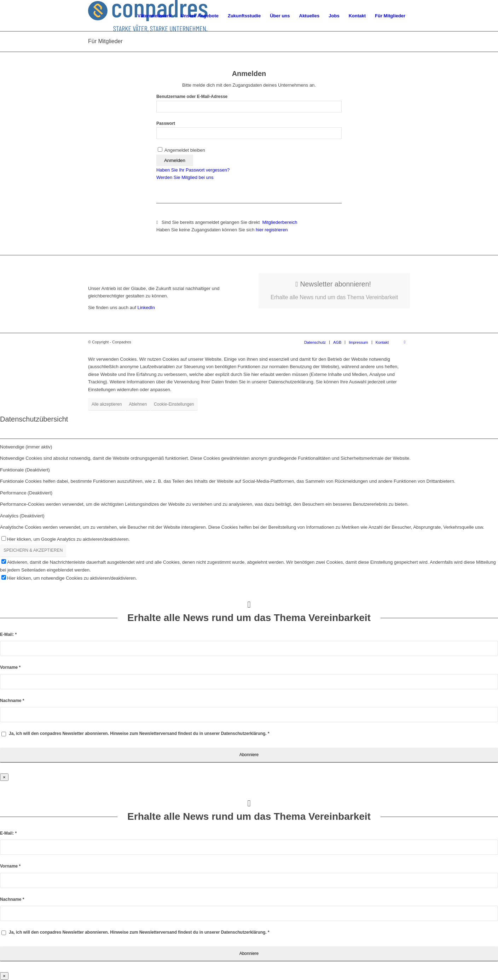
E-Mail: (8, 634)
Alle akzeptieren (107, 404)
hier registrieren (272, 230)
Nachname (12, 701)
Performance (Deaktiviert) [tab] (26, 493)
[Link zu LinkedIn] (405, 342)
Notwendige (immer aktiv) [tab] (26, 447)
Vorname (10, 667)
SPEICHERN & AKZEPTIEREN (33, 550)
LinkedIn (146, 308)
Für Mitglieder (105, 41)
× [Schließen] (4, 777)
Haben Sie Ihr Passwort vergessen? (193, 170)
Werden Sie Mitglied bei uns (185, 177)
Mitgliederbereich (281, 222)
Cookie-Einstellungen (174, 404)
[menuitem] (155, 16)
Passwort (166, 123)
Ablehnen (138, 404)
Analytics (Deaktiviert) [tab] (22, 516)
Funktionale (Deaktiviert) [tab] (25, 470)
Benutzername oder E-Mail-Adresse (192, 97)
